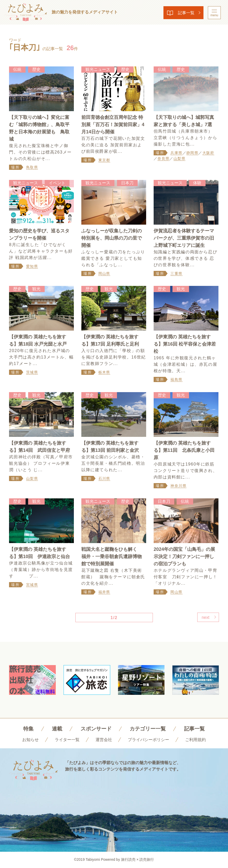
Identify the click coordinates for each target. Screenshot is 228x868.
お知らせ (30, 740)
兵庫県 (176, 153)
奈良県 (163, 158)
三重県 (176, 273)
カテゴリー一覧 (148, 729)
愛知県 (32, 266)
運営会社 (104, 740)
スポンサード (96, 729)
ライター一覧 (67, 740)
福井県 (104, 592)
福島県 (176, 380)
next (205, 618)
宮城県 (32, 585)
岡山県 (104, 273)
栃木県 (104, 372)
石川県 (104, 479)
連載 (57, 729)
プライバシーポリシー (148, 740)
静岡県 (192, 153)
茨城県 (32, 372)
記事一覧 (185, 13)
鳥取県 (32, 167)
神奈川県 (178, 486)
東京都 (104, 160)
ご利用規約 (195, 740)
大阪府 (208, 153)
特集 (28, 729)
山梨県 (179, 158)
